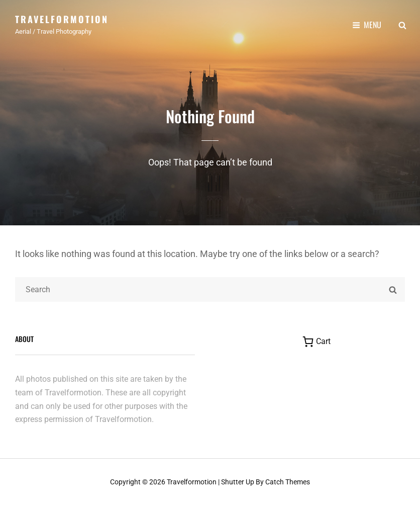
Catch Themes (288, 482)
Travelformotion (62, 19)
